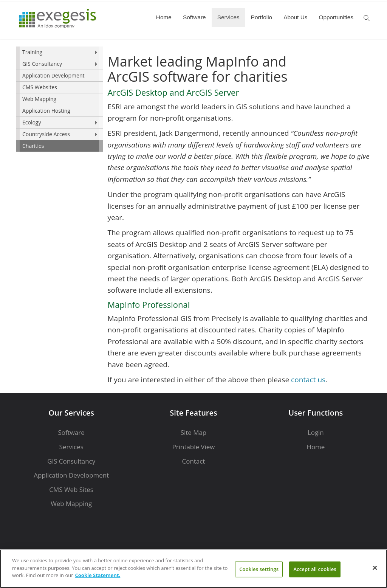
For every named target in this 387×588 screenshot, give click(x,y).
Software (194, 17)
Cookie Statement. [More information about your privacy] (98, 575)
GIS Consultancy (42, 64)
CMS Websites (40, 87)
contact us (308, 380)
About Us (295, 17)
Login (316, 432)
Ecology (32, 122)
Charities (33, 146)
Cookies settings (259, 569)
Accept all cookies (315, 569)
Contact (194, 461)
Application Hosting (46, 111)
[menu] (59, 99)
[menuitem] (59, 52)
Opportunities (336, 17)
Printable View (194, 447)
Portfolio (262, 17)
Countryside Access (46, 134)
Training (32, 52)
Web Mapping (39, 99)
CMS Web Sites (71, 489)
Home (164, 17)
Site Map (193, 432)
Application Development (53, 75)
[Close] (375, 568)
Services (228, 17)
